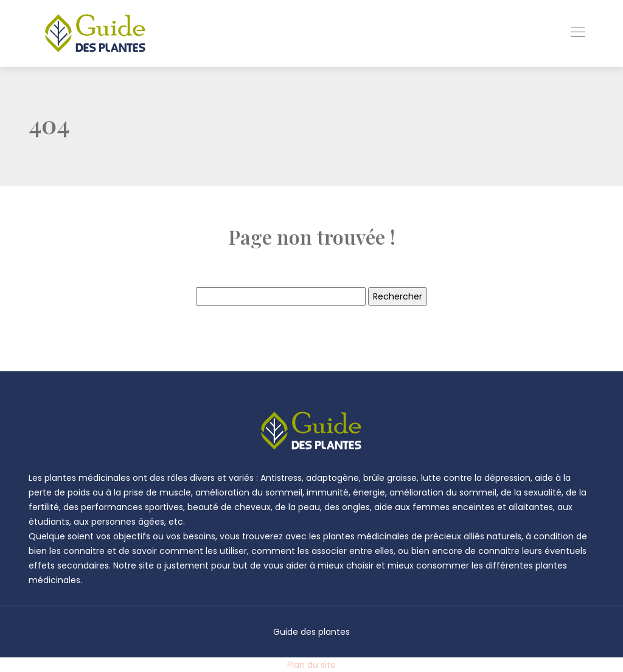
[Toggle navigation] (577, 33)
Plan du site (311, 665)
